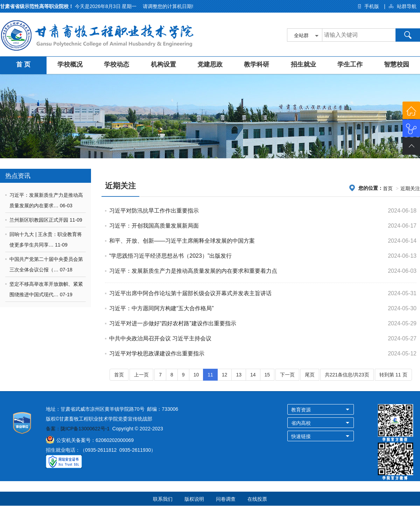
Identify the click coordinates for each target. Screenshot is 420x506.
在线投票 (257, 499)
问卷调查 (226, 499)
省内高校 (301, 423)
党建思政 (210, 64)
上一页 (141, 375)
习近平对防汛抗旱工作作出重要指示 (154, 211)
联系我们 (163, 499)
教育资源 (301, 410)
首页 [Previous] (119, 375)
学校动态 (117, 64)
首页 (388, 188)
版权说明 (194, 499)
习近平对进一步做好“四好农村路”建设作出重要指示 (173, 323)
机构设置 (163, 64)
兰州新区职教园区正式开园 (40, 220)
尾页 (310, 375)
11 (210, 375)
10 (196, 375)
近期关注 (410, 188)
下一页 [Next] (287, 375)
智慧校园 (397, 64)
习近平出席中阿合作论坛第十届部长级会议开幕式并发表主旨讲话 (190, 293)
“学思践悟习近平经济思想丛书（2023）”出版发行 (170, 256)
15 (267, 375)
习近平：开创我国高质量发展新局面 (154, 226)
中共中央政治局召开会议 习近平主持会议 (160, 338)
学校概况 (70, 64)
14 (253, 375)
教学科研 (257, 64)
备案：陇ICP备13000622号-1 (78, 429)
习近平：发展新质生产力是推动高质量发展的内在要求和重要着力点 (193, 271)
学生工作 (350, 64)
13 (239, 375)
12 (225, 375)
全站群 (301, 35)
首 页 (23, 64)
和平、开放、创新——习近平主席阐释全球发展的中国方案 (182, 241)
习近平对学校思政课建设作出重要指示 (157, 353)
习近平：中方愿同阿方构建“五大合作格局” (162, 308)
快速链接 (301, 436)
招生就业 (303, 64)
